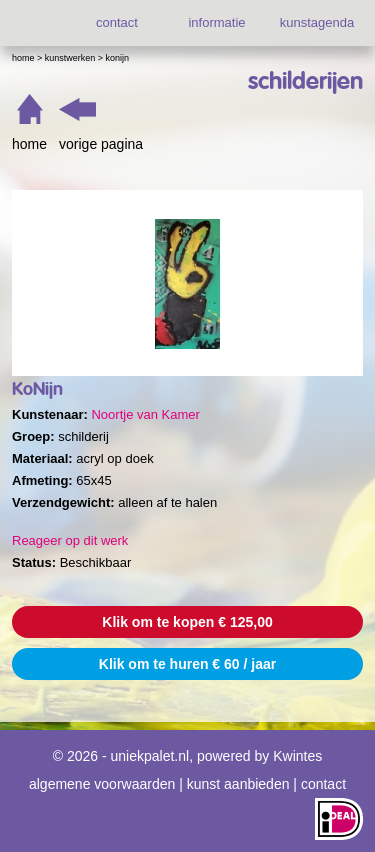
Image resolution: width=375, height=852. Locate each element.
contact (117, 22)
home (29, 144)
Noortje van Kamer (145, 414)
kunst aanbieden (238, 784)
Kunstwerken (70, 58)
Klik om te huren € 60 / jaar (187, 664)
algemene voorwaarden (102, 784)
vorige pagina (101, 144)
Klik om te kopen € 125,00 (187, 622)
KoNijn (118, 58)
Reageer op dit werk (70, 540)
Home (23, 58)
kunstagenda (317, 22)
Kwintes (297, 756)
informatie (216, 22)
